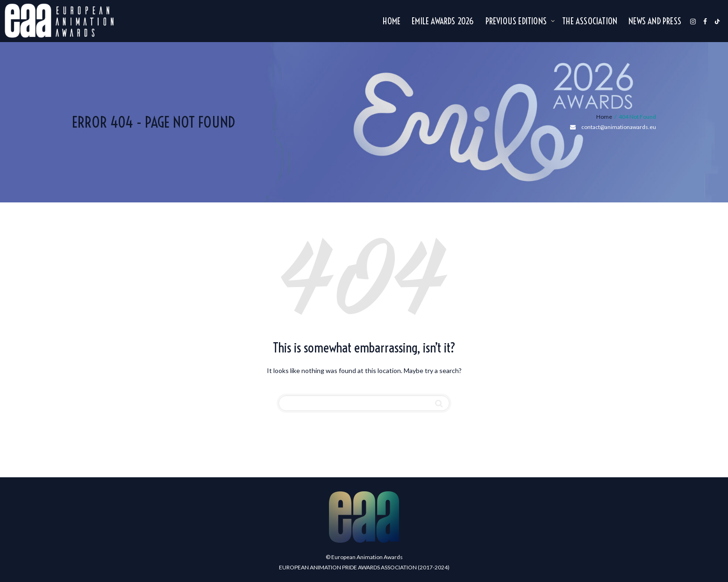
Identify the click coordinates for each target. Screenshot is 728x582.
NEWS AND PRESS (655, 22)
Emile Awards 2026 (443, 22)
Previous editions (517, 22)
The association (590, 22)
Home (392, 22)
